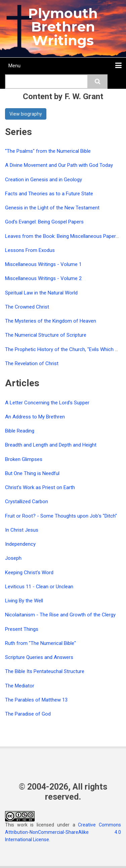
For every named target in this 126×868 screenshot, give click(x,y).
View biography (26, 114)
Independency (20, 544)
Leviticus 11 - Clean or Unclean (39, 587)
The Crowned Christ (27, 307)
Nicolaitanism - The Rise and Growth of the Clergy (60, 615)
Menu (14, 66)
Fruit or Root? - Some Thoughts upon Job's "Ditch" (61, 516)
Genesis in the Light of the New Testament (52, 208)
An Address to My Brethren (35, 417)
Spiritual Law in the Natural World (41, 293)
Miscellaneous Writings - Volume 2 (43, 278)
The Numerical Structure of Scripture (46, 335)
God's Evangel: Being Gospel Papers (44, 222)
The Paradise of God (28, 714)
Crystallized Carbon (27, 502)
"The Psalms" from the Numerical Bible (48, 151)
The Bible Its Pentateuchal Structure (45, 671)
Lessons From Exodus (30, 250)
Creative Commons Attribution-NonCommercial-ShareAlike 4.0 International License (63, 832)
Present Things (22, 629)
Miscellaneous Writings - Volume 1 (43, 264)
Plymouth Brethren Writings (63, 27)
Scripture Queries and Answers (39, 657)
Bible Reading (20, 431)
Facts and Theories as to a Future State (49, 194)
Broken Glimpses (24, 459)
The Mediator (20, 686)
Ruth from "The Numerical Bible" (40, 643)
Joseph (13, 558)
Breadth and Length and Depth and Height (51, 445)
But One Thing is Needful (32, 473)
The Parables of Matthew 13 (36, 700)
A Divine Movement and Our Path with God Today (59, 165)
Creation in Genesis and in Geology (44, 180)
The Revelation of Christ (32, 363)
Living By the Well (24, 601)
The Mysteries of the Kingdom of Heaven (51, 321)
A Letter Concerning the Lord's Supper (47, 403)
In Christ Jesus (22, 530)
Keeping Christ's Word (29, 573)
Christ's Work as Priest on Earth (40, 487)
